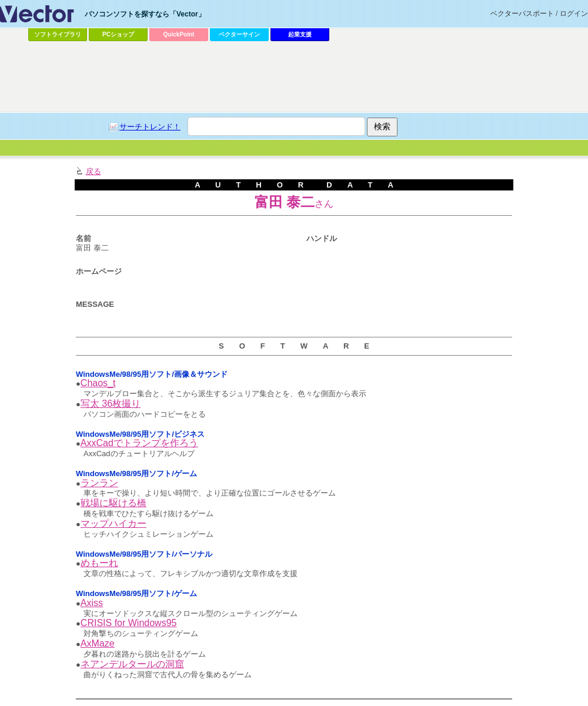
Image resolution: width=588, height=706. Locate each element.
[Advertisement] (288, 133)
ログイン (574, 14)
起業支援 (300, 34)
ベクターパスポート (522, 14)
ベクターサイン (239, 34)
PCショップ (118, 34)
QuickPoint (179, 34)
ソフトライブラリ (58, 34)
